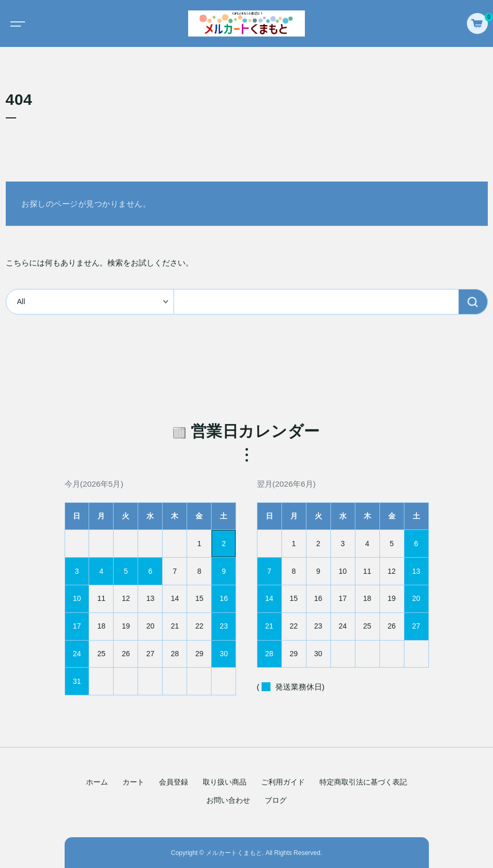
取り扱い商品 (225, 782)
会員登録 (174, 782)
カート (133, 782)
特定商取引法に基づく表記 (363, 782)
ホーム (97, 782)
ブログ (276, 800)
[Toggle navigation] (16, 23)
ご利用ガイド (283, 782)
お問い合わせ (228, 800)
